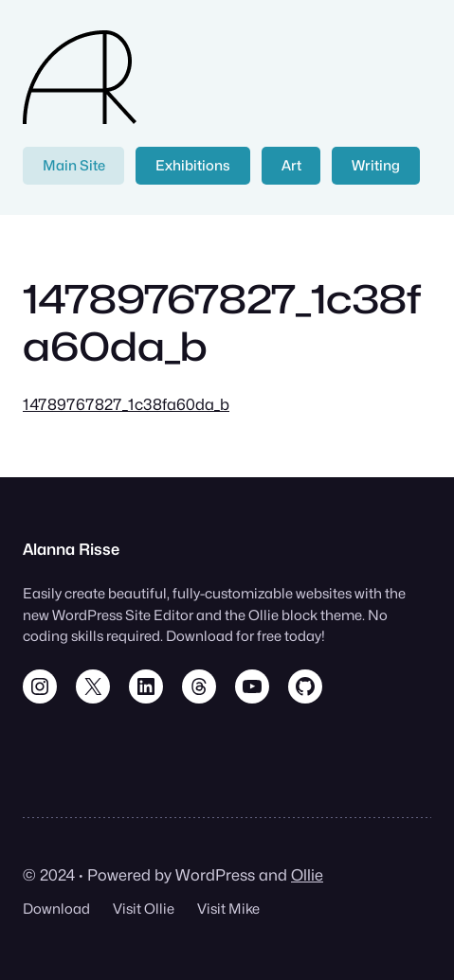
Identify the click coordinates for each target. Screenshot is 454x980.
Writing (376, 165)
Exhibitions (193, 165)
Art (291, 165)
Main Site (74, 165)
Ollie (307, 875)
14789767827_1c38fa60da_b (126, 404)
